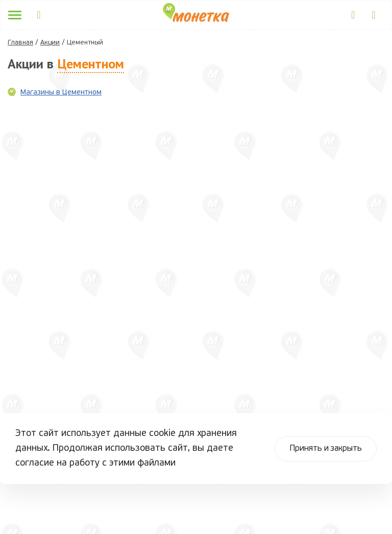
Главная (20, 43)
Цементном (91, 64)
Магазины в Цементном (61, 93)
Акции (50, 43)
